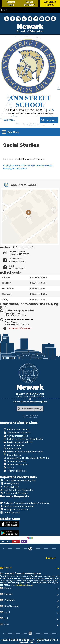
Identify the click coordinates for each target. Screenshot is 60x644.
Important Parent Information (20, 573)
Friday (5, 300)
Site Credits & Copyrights (30, 415)
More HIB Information (20, 328)
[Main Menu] (11, 132)
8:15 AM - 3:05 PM (39, 277)
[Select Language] (14, 10)
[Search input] (20, 120)
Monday (6, 277)
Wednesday (8, 288)
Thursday (7, 294)
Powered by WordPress (30, 417)
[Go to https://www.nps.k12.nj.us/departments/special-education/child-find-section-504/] (6, 542)
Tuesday (6, 283)
